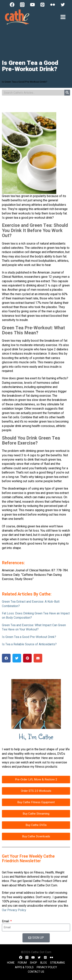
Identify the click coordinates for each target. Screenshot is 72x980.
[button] (6, 658)
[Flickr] (53, 5)
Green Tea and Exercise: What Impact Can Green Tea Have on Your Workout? (34, 627)
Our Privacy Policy (14, 910)
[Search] (67, 93)
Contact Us (36, 972)
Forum (22, 963)
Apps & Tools (24, 967)
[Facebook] (12, 5)
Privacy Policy (47, 967)
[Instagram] (22, 5)
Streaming (58, 963)
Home (11, 963)
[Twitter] (63, 5)
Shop (34, 963)
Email (6, 921)
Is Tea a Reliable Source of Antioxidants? (29, 644)
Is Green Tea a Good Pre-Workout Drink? (29, 637)
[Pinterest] (42, 5)
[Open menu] (63, 17)
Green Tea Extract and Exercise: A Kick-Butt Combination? (31, 604)
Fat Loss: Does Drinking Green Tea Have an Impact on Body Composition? (36, 616)
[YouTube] (32, 5)
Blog (44, 963)
